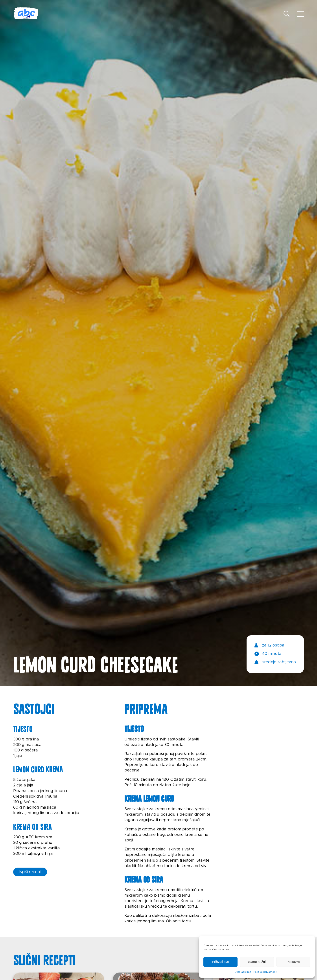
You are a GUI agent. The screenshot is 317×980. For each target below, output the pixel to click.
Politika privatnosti (265, 972)
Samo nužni (257, 962)
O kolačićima (243, 972)
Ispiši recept (30, 872)
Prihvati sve (221, 962)
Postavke (293, 962)
